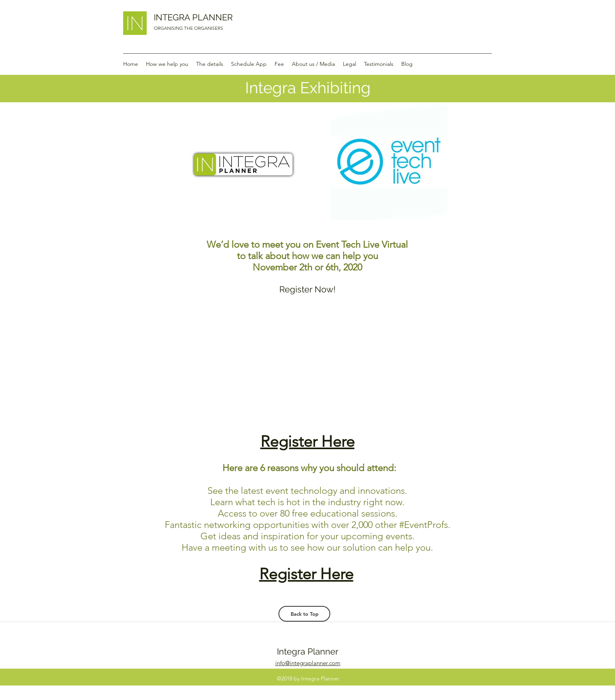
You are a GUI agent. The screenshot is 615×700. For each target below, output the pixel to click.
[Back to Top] (304, 614)
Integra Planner (308, 651)
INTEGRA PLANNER (193, 17)
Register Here (307, 441)
